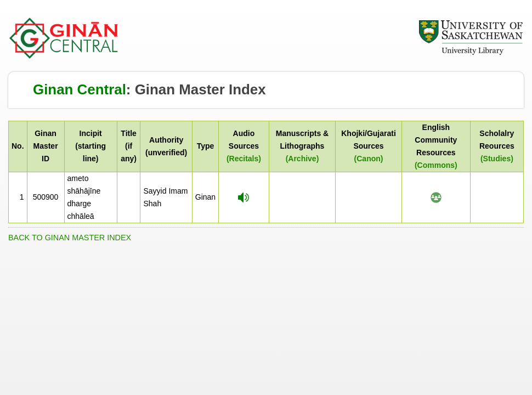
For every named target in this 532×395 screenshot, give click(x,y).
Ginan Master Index (200, 89)
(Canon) (369, 159)
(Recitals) (244, 159)
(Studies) (497, 159)
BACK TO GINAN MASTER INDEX (70, 238)
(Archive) (302, 159)
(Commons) (436, 165)
